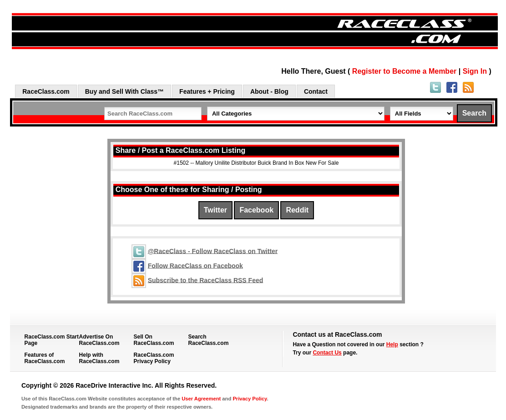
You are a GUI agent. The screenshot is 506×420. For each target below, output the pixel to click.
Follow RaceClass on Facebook (195, 265)
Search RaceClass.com (209, 340)
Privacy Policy (250, 399)
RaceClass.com (46, 91)
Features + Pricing (207, 91)
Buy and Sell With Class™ (124, 91)
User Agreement (201, 399)
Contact (316, 91)
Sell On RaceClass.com (154, 340)
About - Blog (269, 91)
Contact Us (327, 353)
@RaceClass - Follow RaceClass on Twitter (213, 251)
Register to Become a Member (404, 71)
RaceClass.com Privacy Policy (154, 358)
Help (392, 344)
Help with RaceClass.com (99, 358)
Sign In (475, 71)
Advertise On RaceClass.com (99, 340)
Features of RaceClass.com (45, 358)
